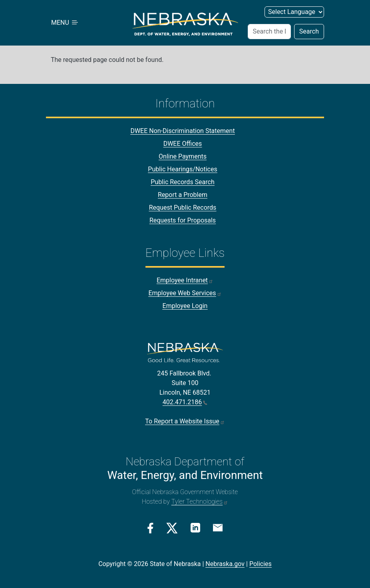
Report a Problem (183, 195)
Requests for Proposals (183, 220)
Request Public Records (183, 208)
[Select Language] (294, 12)
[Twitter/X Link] (172, 528)
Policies (261, 564)
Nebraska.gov (225, 564)
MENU (65, 23)
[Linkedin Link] (195, 527)
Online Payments (183, 156)
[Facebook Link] (150, 528)
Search (309, 31)
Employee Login (185, 306)
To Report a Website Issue (185, 421)
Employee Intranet (185, 280)
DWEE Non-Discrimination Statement (182, 131)
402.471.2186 (185, 402)
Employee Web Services (185, 293)
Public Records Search (183, 182)
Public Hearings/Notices (182, 169)
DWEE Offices (183, 144)
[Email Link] (218, 527)
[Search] (269, 32)
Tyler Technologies (200, 502)
